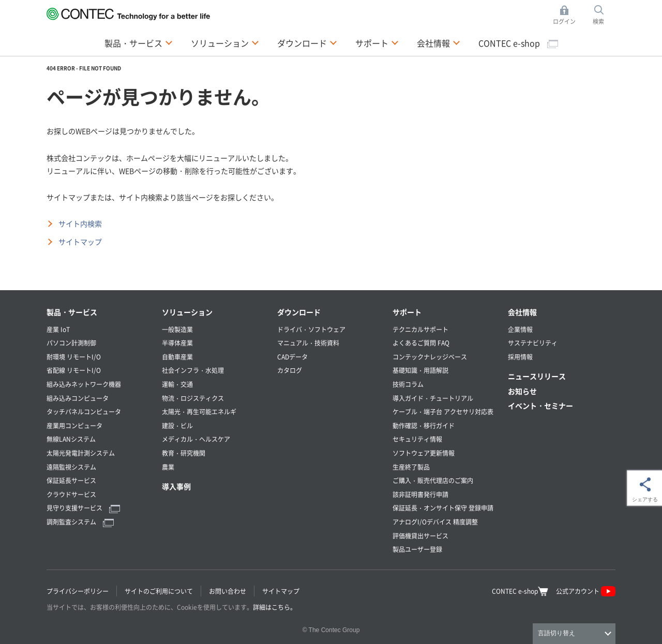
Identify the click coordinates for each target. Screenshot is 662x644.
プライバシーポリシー (78, 591)
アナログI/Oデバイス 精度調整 (435, 522)
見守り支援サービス (83, 508)
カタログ (290, 370)
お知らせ (522, 391)
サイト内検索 (80, 223)
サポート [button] (377, 42)
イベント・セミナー (540, 406)
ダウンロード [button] (307, 42)
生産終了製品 (411, 467)
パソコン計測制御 (71, 343)
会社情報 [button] (439, 42)
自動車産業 (177, 357)
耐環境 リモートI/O (74, 357)
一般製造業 (177, 329)
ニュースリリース (537, 376)
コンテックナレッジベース (430, 357)
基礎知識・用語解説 (420, 370)
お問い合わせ (228, 591)
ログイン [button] (567, 15)
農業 (168, 467)
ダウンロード (299, 312)
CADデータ (292, 357)
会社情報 (522, 312)
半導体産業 (177, 343)
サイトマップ (80, 242)
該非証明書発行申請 (420, 494)
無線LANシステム (71, 439)
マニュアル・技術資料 (308, 343)
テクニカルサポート (420, 329)
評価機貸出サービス (420, 536)
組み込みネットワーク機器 (84, 384)
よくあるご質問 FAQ (421, 343)
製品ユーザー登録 (417, 549)
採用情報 (520, 357)
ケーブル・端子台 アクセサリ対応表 (443, 411)
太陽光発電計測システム (81, 453)
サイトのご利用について (159, 591)
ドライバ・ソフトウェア (311, 329)
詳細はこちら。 (275, 607)
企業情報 (520, 329)
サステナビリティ (533, 343)
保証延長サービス (71, 480)
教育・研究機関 (184, 453)
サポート (407, 312)
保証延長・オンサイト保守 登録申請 (443, 508)
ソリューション (187, 312)
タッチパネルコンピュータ (84, 411)
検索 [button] (604, 15)
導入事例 (176, 486)
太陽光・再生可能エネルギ (199, 411)
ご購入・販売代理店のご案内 (433, 480)
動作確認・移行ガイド (424, 425)
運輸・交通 (177, 384)
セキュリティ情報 (417, 439)
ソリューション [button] (225, 42)
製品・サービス (72, 312)
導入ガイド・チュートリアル (433, 398)
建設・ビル (177, 425)
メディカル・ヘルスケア (196, 439)
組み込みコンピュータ (78, 398)
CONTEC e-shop (518, 43)
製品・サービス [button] (139, 42)
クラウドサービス (71, 494)
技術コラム (408, 384)
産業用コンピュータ (74, 425)
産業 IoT (58, 329)
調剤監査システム (80, 522)
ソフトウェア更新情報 (424, 453)
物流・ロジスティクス (193, 398)
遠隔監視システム (71, 467)
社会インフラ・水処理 (193, 370)
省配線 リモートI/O (74, 370)
